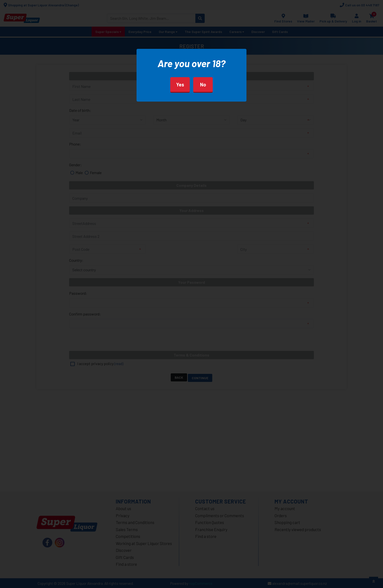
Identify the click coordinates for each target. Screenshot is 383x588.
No (203, 84)
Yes (180, 84)
